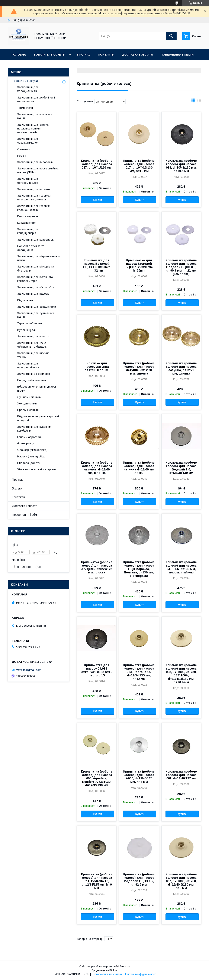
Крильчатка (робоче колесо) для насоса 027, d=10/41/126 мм (97, 164)
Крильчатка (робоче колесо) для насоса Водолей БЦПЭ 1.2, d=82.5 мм (139, 879)
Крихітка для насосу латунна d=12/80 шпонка (97, 367)
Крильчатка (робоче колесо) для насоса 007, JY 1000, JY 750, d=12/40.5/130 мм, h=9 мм (181, 881)
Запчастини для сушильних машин (36, 315)
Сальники (24, 149)
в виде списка (199, 101)
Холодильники (27, 403)
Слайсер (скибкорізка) (32, 450)
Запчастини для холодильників (28, 89)
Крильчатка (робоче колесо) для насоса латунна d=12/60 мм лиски (139, 468)
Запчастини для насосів (33, 294)
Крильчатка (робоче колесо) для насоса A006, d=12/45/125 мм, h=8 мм (139, 777)
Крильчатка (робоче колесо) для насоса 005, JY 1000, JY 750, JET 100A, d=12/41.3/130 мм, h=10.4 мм (181, 674)
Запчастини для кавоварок (35, 240)
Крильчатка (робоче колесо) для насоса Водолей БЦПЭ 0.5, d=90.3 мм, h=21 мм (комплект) (181, 267)
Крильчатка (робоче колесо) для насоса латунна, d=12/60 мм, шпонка (97, 468)
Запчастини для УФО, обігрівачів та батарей (32, 345)
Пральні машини (28, 410)
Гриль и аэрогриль (30, 437)
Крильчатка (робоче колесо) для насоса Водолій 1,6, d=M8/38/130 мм (181, 468)
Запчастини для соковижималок (28, 141)
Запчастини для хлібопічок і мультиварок (36, 99)
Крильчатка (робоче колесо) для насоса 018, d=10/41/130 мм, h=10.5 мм (181, 166)
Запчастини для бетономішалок (28, 181)
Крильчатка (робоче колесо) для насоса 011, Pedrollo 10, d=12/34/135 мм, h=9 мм (97, 881)
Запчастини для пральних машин (35, 116)
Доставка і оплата (137, 55)
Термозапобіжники (30, 323)
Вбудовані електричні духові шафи (37, 389)
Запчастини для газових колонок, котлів (33, 208)
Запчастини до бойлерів (34, 374)
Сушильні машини (29, 397)
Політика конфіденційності (140, 974)
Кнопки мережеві (28, 216)
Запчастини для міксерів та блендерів (36, 268)
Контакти (106, 55)
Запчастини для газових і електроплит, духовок (34, 198)
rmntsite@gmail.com (29, 670)
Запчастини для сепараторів (37, 307)
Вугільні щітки (26, 330)
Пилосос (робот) (28, 463)
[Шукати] (171, 36)
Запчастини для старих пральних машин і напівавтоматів (33, 129)
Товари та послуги (49, 55)
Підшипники (25, 300)
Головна (19, 55)
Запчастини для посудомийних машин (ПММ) (38, 170)
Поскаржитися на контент (107, 974)
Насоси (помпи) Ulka (31, 456)
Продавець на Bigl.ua (104, 970)
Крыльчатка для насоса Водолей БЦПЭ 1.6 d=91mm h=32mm (97, 265)
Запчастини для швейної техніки (34, 355)
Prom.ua (125, 967)
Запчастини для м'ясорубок (36, 287)
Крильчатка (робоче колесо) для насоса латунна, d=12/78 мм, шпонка (139, 368)
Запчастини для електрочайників (28, 365)
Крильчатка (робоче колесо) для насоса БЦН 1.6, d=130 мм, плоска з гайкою (181, 567)
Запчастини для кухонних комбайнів (34, 429)
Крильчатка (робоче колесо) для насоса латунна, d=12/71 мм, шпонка (181, 368)
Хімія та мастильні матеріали (37, 469)
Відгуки (18, 66)
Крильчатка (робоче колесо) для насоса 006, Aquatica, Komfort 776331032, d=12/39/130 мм (97, 778)
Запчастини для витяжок (34, 189)
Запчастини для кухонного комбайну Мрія (35, 279)
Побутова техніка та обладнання (31, 248)
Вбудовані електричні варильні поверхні (38, 418)
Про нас (84, 55)
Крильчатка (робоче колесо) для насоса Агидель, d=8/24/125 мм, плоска (97, 567)
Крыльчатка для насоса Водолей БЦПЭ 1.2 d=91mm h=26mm (139, 265)
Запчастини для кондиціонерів (28, 231)
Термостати (25, 108)
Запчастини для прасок (33, 336)
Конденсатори (27, 223)
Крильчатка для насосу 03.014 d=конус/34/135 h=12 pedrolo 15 (97, 670)
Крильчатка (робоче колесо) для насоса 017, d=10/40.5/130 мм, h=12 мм (139, 166)
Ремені (22, 156)
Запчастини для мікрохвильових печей (39, 258)
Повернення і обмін (177, 55)
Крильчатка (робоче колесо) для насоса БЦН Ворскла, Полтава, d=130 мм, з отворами (139, 569)
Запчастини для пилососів (35, 162)
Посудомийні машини (32, 380)
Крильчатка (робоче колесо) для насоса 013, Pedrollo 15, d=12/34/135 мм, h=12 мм (139, 672)
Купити (97, 200)
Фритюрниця (26, 443)
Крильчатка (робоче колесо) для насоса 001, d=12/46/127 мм (181, 775)
